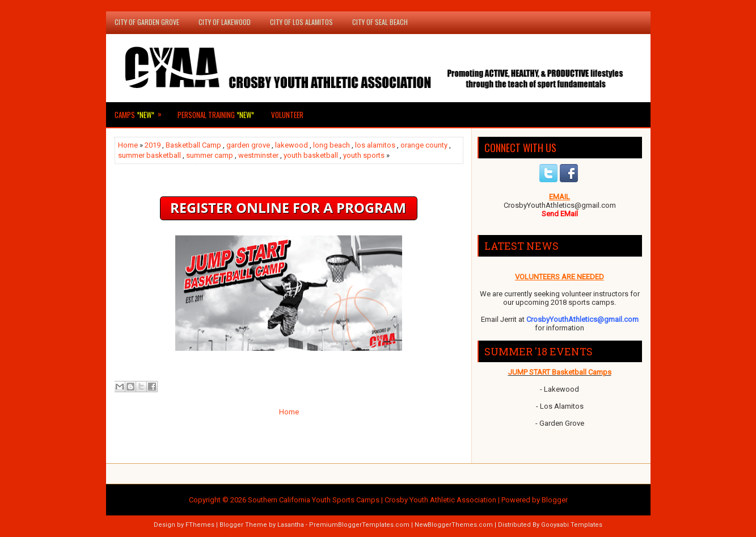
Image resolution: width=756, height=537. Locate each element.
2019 (153, 145)
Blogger (555, 500)
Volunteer (287, 115)
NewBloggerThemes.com (454, 525)
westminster (258, 155)
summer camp (210, 155)
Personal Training (216, 115)
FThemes (200, 525)
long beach (331, 145)
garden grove (248, 145)
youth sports (364, 155)
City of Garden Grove (147, 22)
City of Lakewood (225, 22)
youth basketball (311, 155)
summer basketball (149, 155)
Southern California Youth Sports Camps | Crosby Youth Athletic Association (372, 500)
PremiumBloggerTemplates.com (359, 525)
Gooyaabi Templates (572, 525)
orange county (424, 145)
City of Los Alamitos (301, 22)
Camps (142, 111)
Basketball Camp (193, 145)
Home (128, 145)
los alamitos (375, 145)
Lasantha (291, 525)
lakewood (292, 145)
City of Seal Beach (380, 22)
